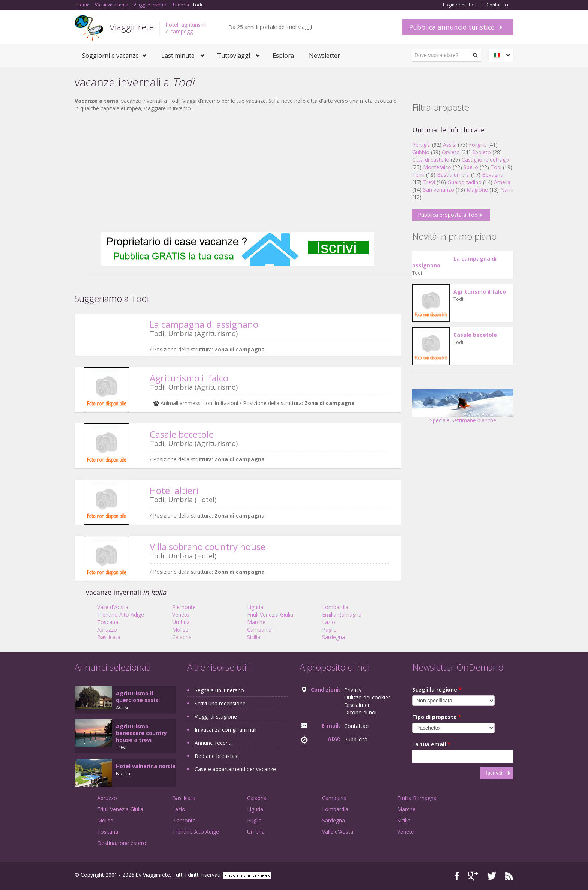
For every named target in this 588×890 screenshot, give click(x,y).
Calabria (182, 637)
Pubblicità (356, 739)
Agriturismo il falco (189, 378)
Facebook (457, 876)
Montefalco (437, 167)
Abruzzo (107, 630)
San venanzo (439, 190)
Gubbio (421, 152)
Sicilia (254, 637)
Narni (507, 190)
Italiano (502, 55)
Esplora (283, 56)
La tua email (431, 744)
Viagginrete (132, 27)
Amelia (502, 182)
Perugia (421, 145)
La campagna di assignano (204, 324)
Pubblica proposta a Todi (448, 215)
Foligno (478, 145)
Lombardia (335, 607)
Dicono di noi (360, 712)
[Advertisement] (238, 172)
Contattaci (497, 5)
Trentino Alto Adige (121, 615)
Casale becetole (182, 434)
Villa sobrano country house (208, 547)
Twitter (492, 876)
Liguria (255, 607)
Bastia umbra (453, 175)
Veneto (181, 615)
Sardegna (334, 637)
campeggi (182, 31)
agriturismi (194, 25)
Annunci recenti (213, 743)
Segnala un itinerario (219, 690)
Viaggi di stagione (216, 717)
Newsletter (325, 56)
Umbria (181, 622)
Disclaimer (357, 705)
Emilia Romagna (342, 615)
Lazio (329, 622)
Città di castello (431, 160)
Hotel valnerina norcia (146, 766)
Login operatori (460, 5)
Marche (256, 622)
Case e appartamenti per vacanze (235, 769)
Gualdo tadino (464, 182)
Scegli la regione (437, 690)
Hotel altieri (174, 490)
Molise (180, 630)
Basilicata (109, 637)
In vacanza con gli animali (226, 730)
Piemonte (184, 607)
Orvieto (451, 152)
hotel (172, 25)
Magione (477, 190)
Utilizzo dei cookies (367, 697)
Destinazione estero (122, 843)
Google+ (473, 876)
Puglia (329, 630)
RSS (509, 876)
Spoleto (481, 152)
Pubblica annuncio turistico (452, 27)
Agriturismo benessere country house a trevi (141, 733)
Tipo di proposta (437, 717)
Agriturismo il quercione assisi (138, 697)
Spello (471, 167)
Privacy (353, 690)
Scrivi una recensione (220, 703)
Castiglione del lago (485, 160)
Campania (259, 630)
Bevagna (493, 175)
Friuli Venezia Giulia (270, 615)
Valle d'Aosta (113, 607)
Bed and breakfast (217, 756)
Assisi (450, 145)
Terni (418, 175)
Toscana (108, 622)
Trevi (429, 182)
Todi (496, 167)
